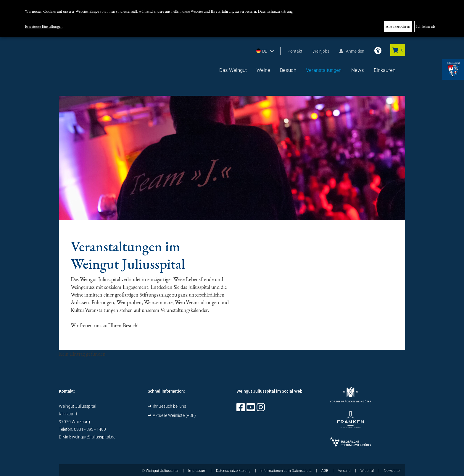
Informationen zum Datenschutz (286, 471)
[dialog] (232, 18)
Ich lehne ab (426, 26)
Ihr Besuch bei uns (167, 406)
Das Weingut (233, 70)
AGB (325, 471)
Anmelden (352, 51)
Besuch (288, 70)
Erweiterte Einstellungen (44, 26)
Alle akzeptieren (398, 26)
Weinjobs (321, 51)
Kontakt (295, 51)
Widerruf (367, 471)
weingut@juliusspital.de (94, 437)
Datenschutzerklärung (275, 11)
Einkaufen (385, 70)
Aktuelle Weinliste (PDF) (172, 415)
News (358, 70)
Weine (263, 70)
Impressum (197, 471)
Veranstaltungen (324, 70)
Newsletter (392, 471)
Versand (344, 471)
